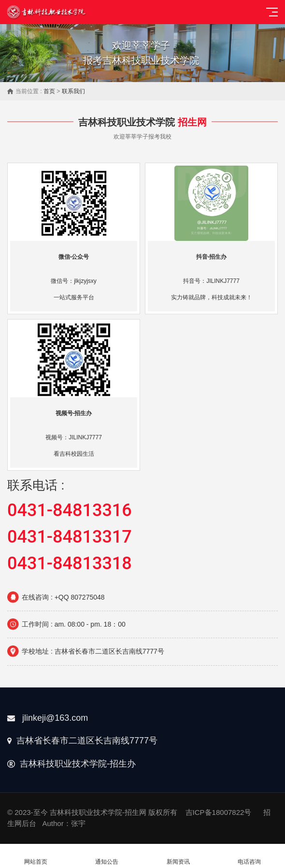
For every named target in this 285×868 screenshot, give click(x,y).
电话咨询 (250, 856)
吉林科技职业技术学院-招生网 (98, 812)
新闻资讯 (178, 856)
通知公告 (107, 856)
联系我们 (73, 91)
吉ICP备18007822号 (219, 812)
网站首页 (36, 856)
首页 (49, 91)
